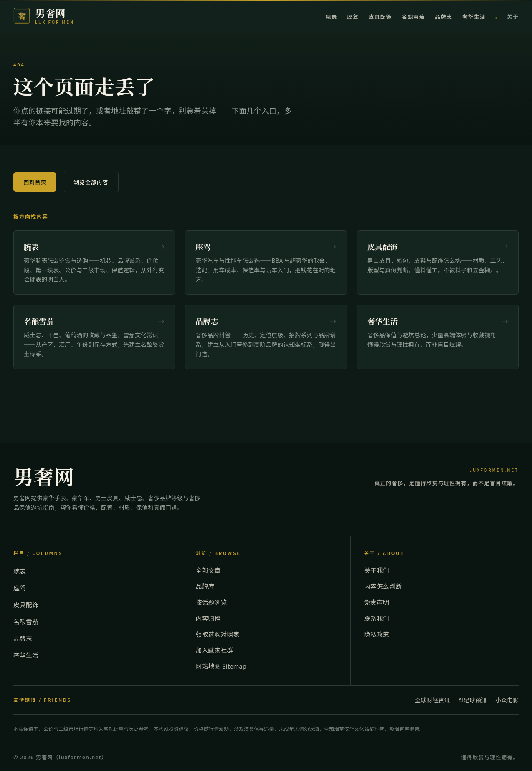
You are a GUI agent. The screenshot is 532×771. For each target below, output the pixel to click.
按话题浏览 (211, 602)
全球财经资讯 (432, 700)
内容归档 (208, 618)
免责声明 (377, 602)
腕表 (332, 17)
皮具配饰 (380, 17)
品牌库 (205, 586)
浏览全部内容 (91, 182)
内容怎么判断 (383, 586)
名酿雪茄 (413, 17)
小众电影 (507, 700)
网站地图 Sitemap (221, 666)
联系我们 (377, 618)
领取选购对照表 (217, 634)
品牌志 (444, 17)
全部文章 (208, 570)
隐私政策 (377, 634)
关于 (513, 17)
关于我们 (377, 570)
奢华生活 (474, 17)
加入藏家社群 (214, 650)
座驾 (353, 17)
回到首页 (35, 182)
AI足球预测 (472, 700)
